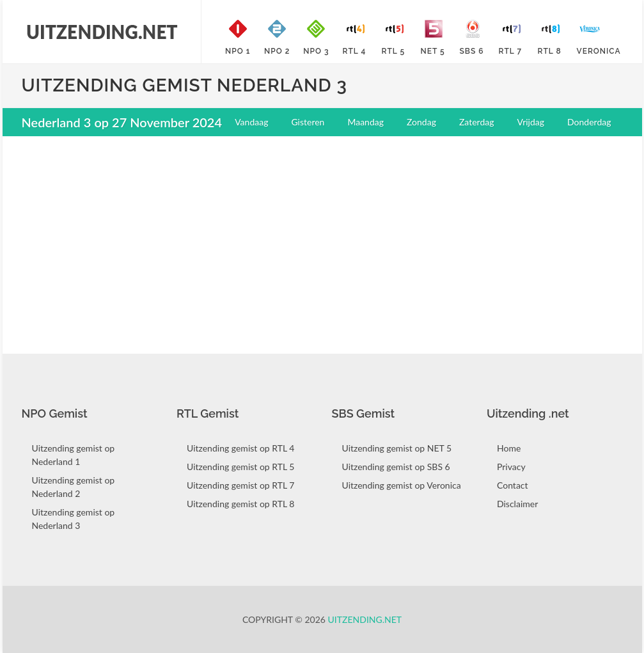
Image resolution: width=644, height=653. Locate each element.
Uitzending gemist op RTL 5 (240, 467)
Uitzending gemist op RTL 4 (240, 448)
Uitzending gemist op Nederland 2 (74, 487)
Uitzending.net (365, 619)
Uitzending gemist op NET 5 (397, 448)
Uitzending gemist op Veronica (402, 485)
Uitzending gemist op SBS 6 (396, 467)
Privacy (511, 467)
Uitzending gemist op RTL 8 (240, 504)
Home (509, 448)
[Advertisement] (322, 239)
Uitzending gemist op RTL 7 (240, 485)
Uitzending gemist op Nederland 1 (74, 455)
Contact (513, 485)
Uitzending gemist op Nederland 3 (74, 519)
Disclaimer (517, 504)
